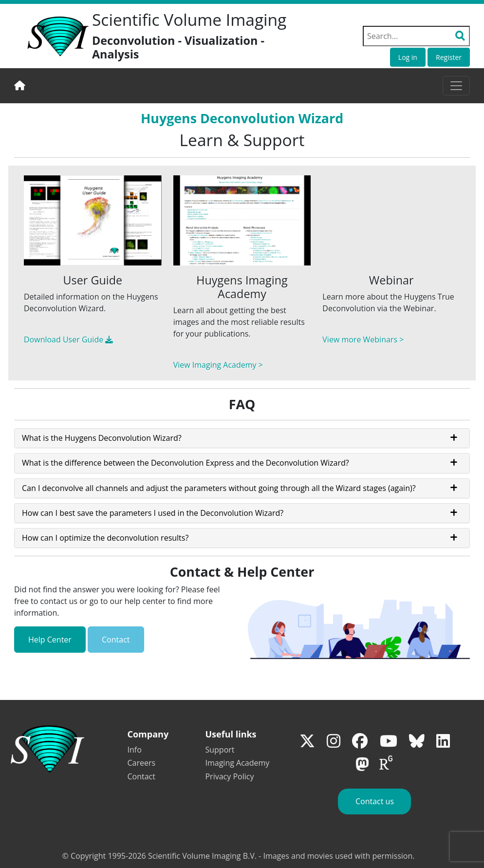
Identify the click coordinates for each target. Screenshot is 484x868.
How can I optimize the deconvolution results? (105, 538)
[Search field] (416, 36)
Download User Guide (68, 340)
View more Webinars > (363, 340)
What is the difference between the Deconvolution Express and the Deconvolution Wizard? (186, 463)
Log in (408, 57)
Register (449, 57)
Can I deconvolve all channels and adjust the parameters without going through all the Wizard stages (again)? (219, 488)
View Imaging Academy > (218, 365)
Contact (116, 640)
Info (135, 750)
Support (220, 750)
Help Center (50, 640)
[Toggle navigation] (456, 86)
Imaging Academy (237, 763)
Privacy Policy (229, 776)
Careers (142, 763)
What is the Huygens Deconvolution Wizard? (102, 438)
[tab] (242, 438)
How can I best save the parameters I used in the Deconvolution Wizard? (153, 513)
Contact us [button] (375, 801)
